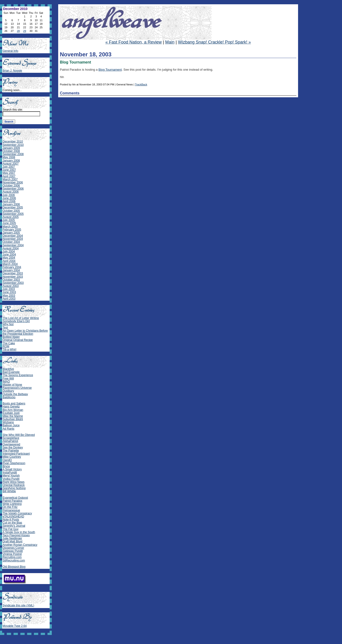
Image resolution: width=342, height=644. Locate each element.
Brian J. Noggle (12, 71)
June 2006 (9, 198)
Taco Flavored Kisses (16, 535)
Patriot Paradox (12, 501)
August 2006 (11, 192)
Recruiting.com (12, 557)
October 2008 (11, 151)
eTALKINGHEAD (13, 516)
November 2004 (13, 239)
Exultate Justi (11, 413)
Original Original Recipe (18, 340)
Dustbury (8, 391)
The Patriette (11, 451)
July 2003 (9, 289)
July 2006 (9, 195)
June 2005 (9, 223)
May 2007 (9, 173)
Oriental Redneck (14, 485)
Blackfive (8, 369)
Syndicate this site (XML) (18, 605)
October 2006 (11, 186)
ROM (6, 346)
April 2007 (9, 176)
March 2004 (10, 264)
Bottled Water (11, 337)
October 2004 (11, 242)
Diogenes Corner (13, 548)
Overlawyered (11, 444)
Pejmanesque (11, 510)
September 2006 (13, 189)
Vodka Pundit (11, 479)
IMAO (6, 382)
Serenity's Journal (14, 526)
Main (170, 42)
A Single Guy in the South (19, 532)
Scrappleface (11, 438)
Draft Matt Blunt (12, 541)
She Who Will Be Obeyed (19, 435)
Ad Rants (8, 429)
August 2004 (11, 248)
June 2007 (9, 170)
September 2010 (13, 145)
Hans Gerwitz (11, 407)
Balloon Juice (11, 425)
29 (25, 31)
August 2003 (11, 286)
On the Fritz (10, 507)
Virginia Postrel (12, 554)
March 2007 (10, 179)
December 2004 (13, 236)
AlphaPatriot (10, 441)
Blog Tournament (110, 70)
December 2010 (13, 142)
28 (18, 31)
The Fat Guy (11, 529)
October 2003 (11, 280)
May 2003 (9, 295)
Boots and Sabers (14, 403)
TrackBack (141, 84)
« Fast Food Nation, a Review (134, 42)
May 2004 (9, 258)
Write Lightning (12, 504)
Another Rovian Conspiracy (20, 545)
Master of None (12, 385)
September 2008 (13, 154)
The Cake (9, 343)
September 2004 (13, 245)
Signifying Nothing (14, 488)
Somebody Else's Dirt (16, 321)
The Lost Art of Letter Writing (21, 318)
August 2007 (11, 164)
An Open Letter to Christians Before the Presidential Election (25, 332)
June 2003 (9, 292)
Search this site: (13, 110)
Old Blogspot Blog (14, 567)
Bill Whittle (9, 491)
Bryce (6, 466)
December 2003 (13, 273)
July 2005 (9, 220)
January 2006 (11, 204)
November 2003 (13, 277)
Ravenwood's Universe (17, 388)
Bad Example (11, 372)
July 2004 (9, 251)
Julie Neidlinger (12, 538)
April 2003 (9, 299)
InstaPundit (10, 472)
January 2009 (11, 148)
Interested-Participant (16, 454)
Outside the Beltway (15, 394)
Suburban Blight (13, 419)
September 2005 (13, 214)
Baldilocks (9, 397)
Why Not (8, 324)
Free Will (8, 379)
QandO (7, 460)
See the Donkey (13, 447)
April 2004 (9, 261)
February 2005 (12, 230)
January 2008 (11, 161)
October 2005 (11, 211)
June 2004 (9, 255)
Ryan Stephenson (14, 463)
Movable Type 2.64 (15, 626)
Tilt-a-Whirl (9, 349)
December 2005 (13, 207)
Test (5, 328)
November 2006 (13, 182)
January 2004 (11, 270)
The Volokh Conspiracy (17, 513)
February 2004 (12, 267)
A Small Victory (12, 469)
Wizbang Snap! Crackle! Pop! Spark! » (214, 42)
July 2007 (9, 167)
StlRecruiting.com (14, 560)
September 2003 (13, 283)
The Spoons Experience (18, 375)
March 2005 (10, 226)
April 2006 (9, 201)
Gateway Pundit (13, 551)
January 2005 (11, 233)
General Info (10, 51)
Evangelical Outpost (15, 498)
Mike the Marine (13, 416)
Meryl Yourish (11, 476)
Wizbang (8, 422)
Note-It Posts (11, 520)
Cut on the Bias (12, 523)
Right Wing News (14, 482)
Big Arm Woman (13, 410)
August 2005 (11, 217)
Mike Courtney (12, 457)
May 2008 (9, 157)
